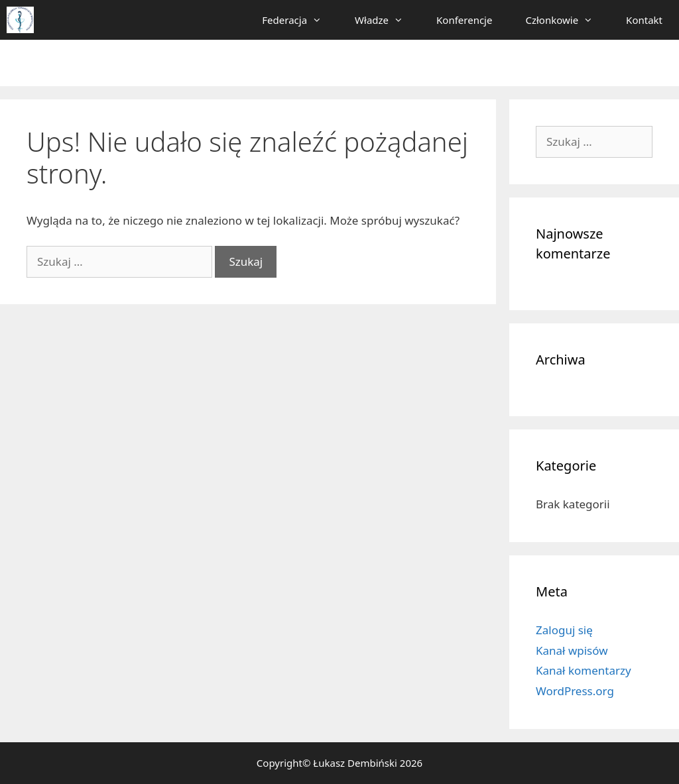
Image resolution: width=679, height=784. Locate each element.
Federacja (300, 20)
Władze (387, 20)
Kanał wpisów (572, 650)
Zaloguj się (564, 630)
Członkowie (567, 20)
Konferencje (464, 20)
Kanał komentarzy (584, 670)
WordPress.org (575, 691)
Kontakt (644, 20)
